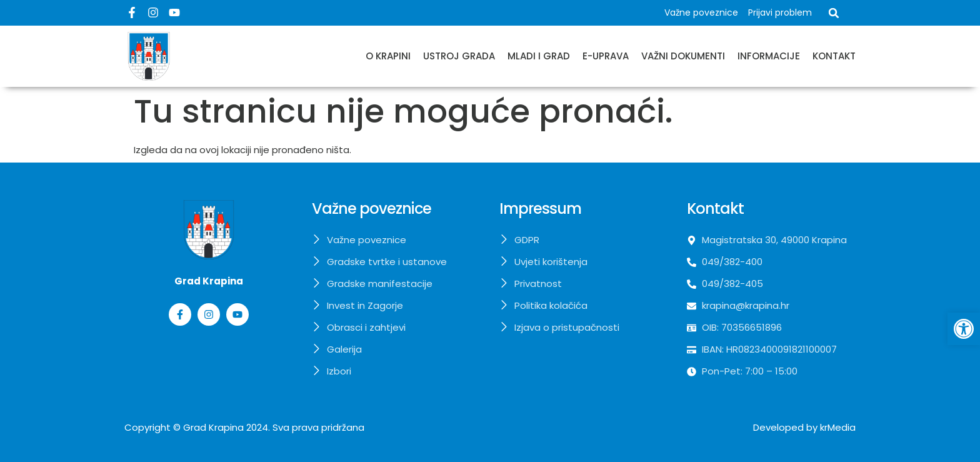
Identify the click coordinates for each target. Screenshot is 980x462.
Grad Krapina (213, 427)
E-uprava (606, 56)
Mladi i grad (539, 56)
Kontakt (834, 56)
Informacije (769, 56)
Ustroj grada (459, 56)
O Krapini (388, 56)
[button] (834, 13)
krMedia (838, 427)
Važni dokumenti (683, 56)
